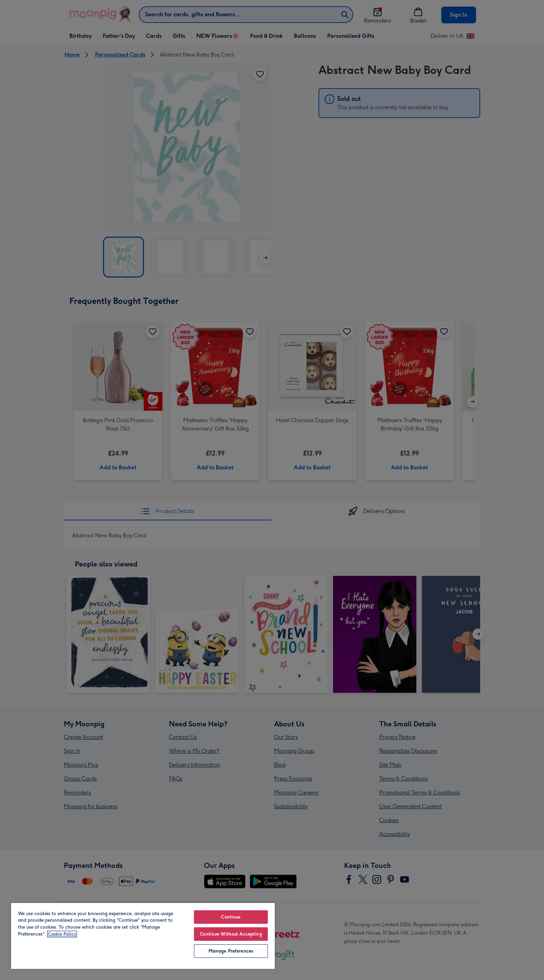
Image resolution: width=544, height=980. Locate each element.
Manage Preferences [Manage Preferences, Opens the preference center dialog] (231, 951)
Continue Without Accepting (231, 934)
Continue (231, 917)
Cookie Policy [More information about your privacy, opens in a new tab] (62, 934)
